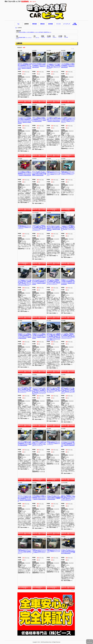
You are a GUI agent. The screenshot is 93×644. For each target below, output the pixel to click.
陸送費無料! (25, 1)
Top (16, 28)
